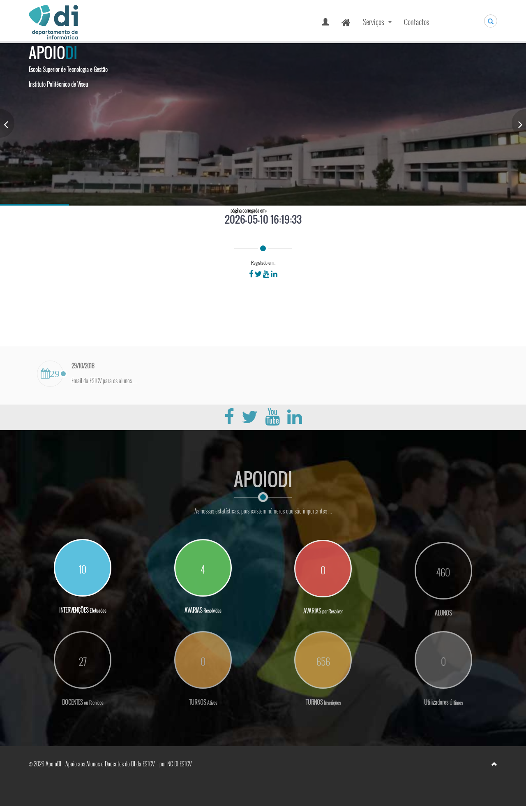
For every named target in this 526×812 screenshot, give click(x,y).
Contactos (417, 22)
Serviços (378, 24)
